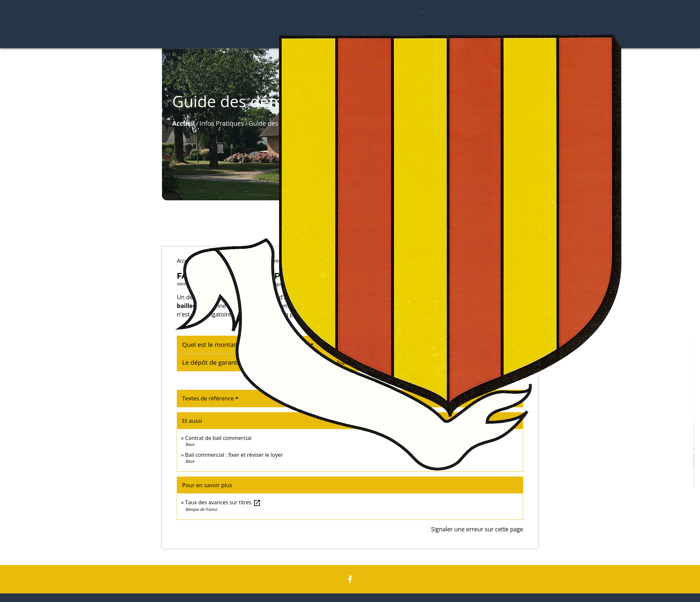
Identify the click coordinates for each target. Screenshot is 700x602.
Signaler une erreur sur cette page (477, 529)
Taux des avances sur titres (223, 502)
